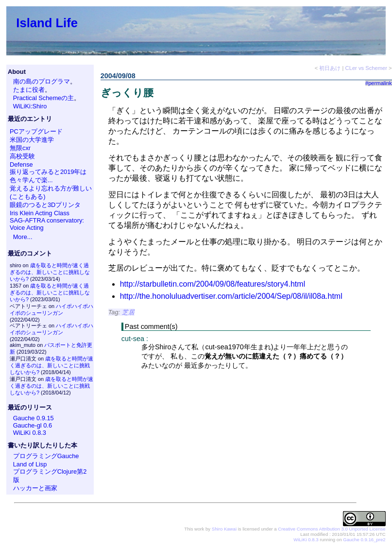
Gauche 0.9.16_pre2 (364, 540)
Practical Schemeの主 (44, 98)
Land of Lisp (30, 464)
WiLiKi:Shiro (30, 106)
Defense (21, 164)
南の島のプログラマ (42, 81)
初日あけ (330, 68)
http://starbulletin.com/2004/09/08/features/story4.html (213, 284)
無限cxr (20, 148)
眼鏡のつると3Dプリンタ (45, 205)
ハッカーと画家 (35, 488)
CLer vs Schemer (366, 68)
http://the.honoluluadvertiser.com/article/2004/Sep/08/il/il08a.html (231, 296)
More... (23, 237)
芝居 (128, 312)
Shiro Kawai (224, 529)
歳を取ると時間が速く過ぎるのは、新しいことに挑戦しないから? (50, 272)
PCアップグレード (36, 131)
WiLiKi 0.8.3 (30, 433)
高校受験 (22, 156)
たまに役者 (29, 90)
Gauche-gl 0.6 (33, 425)
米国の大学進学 (32, 140)
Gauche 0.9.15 (34, 418)
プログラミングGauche (46, 456)
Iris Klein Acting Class (40, 213)
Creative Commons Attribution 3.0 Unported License (332, 529)
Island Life (47, 23)
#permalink (379, 83)
